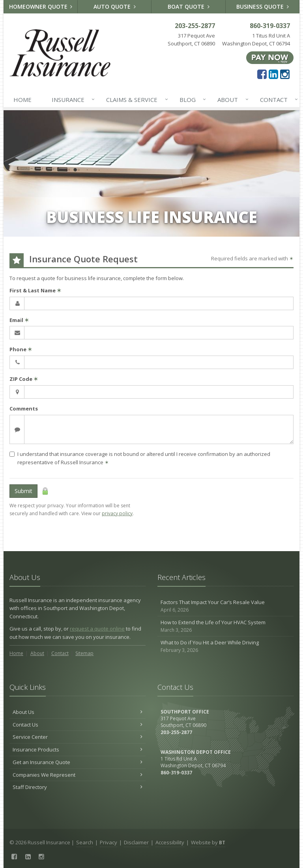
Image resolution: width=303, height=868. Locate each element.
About (231, 100)
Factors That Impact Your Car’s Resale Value (225, 606)
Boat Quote (189, 7)
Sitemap (84, 653)
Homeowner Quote (41, 7)
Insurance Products (78, 749)
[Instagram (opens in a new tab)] (285, 74)
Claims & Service (135, 100)
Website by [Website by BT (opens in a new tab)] (208, 842)
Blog (191, 100)
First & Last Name (35, 290)
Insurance (72, 100)
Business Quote (263, 7)
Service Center (78, 737)
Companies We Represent (78, 775)
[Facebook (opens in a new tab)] (262, 74)
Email (19, 320)
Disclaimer (136, 842)
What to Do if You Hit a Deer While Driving (225, 647)
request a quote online (97, 629)
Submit (23, 491)
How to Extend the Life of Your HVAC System (225, 626)
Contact (277, 100)
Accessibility (170, 842)
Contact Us (78, 725)
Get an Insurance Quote (78, 762)
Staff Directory (78, 787)
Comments (24, 409)
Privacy (108, 842)
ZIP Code (24, 379)
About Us (78, 712)
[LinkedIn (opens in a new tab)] (273, 74)
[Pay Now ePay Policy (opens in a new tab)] (270, 57)
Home (22, 100)
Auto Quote (115, 7)
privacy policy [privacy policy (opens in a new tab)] (117, 513)
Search (85, 842)
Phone (21, 349)
